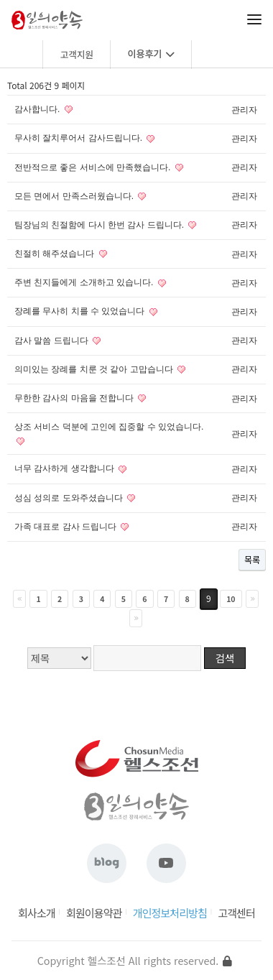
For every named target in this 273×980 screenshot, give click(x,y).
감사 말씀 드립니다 (51, 341)
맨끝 (136, 618)
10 (231, 599)
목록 (252, 559)
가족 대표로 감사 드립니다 (65, 527)
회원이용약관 (94, 913)
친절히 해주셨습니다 (54, 254)
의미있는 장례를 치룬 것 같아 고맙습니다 (94, 369)
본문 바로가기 (0, 0)
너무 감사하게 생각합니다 (64, 468)
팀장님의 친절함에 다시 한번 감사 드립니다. (99, 225)
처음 (19, 599)
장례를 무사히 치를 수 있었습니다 (79, 311)
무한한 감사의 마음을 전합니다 (74, 398)
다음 (252, 599)
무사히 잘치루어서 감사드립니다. (78, 138)
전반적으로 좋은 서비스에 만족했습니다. (92, 167)
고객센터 (236, 913)
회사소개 (37, 913)
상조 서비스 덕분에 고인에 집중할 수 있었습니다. (109, 427)
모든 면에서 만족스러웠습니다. (74, 196)
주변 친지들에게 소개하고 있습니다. (84, 282)
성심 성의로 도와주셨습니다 (69, 498)
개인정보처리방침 (170, 913)
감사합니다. (37, 109)
